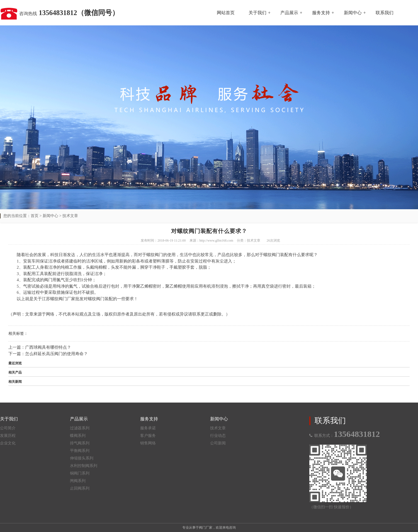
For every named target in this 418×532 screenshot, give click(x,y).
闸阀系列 (78, 481)
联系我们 (385, 13)
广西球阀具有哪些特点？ (48, 347)
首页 (35, 216)
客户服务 (148, 436)
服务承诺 (148, 428)
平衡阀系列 (80, 451)
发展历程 (8, 436)
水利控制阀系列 (84, 466)
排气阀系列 (80, 443)
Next (400, 101)
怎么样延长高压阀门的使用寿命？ (56, 354)
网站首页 (226, 13)
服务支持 (321, 13)
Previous (18, 101)
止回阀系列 (80, 488)
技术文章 (70, 216)
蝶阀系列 (78, 436)
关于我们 (257, 13)
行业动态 (218, 436)
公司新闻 (218, 443)
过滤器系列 (80, 428)
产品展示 (289, 13)
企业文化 (8, 443)
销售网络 (148, 443)
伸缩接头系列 (82, 458)
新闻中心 (353, 13)
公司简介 (8, 428)
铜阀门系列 (80, 473)
